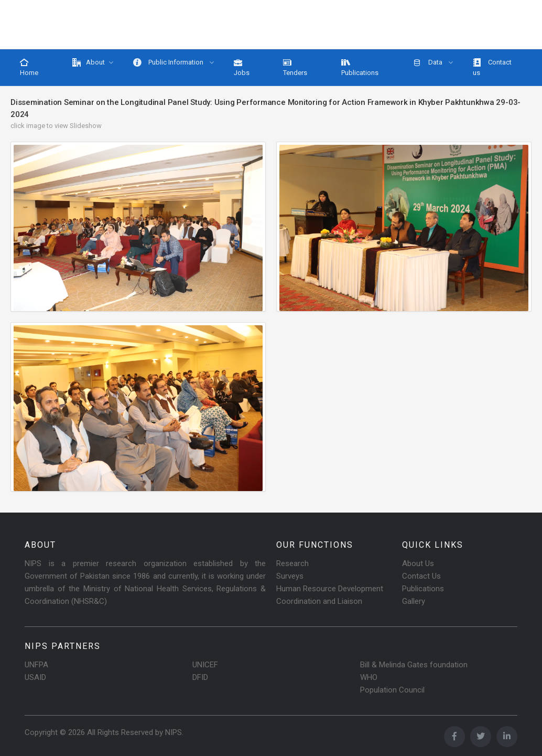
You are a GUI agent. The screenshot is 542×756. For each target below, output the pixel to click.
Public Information (169, 62)
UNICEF (205, 665)
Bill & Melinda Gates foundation (414, 665)
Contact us (492, 67)
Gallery (414, 601)
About (89, 62)
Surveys (290, 576)
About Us (418, 563)
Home (29, 67)
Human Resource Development (330, 589)
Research (292, 563)
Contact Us (421, 576)
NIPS (174, 732)
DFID (200, 677)
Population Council (392, 690)
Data (429, 62)
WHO (369, 677)
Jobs (242, 67)
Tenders (295, 67)
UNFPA (36, 665)
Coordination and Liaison (319, 601)
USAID (35, 677)
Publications (360, 67)
